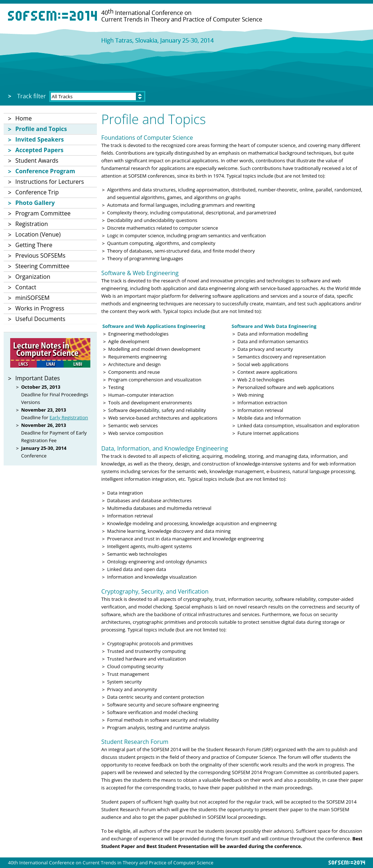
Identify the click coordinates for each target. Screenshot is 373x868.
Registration (32, 224)
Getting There (34, 245)
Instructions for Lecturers (50, 182)
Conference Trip (37, 192)
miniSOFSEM (32, 298)
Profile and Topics (41, 129)
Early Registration (69, 417)
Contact (26, 287)
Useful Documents (40, 319)
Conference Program (45, 171)
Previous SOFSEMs (40, 255)
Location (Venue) (38, 234)
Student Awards (37, 160)
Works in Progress (40, 308)
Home (23, 118)
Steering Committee (42, 266)
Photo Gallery (35, 203)
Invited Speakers (40, 139)
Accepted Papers (39, 150)
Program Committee (43, 213)
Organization (33, 277)
